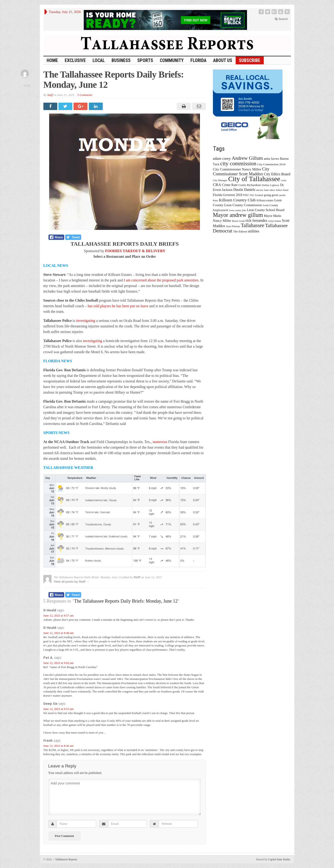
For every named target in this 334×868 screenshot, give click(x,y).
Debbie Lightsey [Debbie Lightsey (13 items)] (271, 185)
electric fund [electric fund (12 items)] (262, 190)
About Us (223, 60)
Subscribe (250, 60)
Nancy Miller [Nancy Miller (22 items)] (222, 221)
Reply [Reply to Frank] (27, 85)
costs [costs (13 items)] (284, 180)
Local (99, 60)
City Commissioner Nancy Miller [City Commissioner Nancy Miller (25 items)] (237, 169)
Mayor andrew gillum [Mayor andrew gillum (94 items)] (238, 215)
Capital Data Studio (279, 859)
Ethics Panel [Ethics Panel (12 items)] (282, 190)
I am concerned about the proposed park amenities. (161, 280)
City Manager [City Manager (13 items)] (220, 180)
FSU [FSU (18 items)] (246, 195)
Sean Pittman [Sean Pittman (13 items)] (233, 226)
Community (172, 60)
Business (121, 60)
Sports (145, 60)
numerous (160, 442)
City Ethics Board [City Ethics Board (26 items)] (277, 174)
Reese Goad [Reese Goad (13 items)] (238, 221)
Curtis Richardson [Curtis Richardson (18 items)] (250, 185)
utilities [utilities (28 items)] (254, 231)
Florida (198, 60)
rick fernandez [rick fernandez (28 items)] (257, 220)
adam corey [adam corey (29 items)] (222, 158)
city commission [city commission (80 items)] (238, 163)
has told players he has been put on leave (118, 306)
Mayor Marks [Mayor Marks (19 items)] (273, 216)
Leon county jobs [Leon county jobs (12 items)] (238, 210)
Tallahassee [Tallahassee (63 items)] (252, 225)
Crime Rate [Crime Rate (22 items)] (230, 185)
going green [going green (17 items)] (271, 195)
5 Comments (85, 95)
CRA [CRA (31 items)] (217, 185)
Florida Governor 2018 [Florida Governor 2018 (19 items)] (228, 195)
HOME (52, 60)
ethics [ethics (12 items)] (272, 190)
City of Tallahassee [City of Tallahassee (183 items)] (254, 179)
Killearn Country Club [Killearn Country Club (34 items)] (237, 200)
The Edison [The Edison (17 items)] (240, 231)
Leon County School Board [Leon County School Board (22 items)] (265, 210)
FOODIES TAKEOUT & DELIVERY (135, 251)
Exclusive (75, 60)
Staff (50, 95)
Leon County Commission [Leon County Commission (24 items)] (243, 205)
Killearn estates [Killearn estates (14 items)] (265, 200)
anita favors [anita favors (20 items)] (271, 159)
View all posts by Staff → (72, 582)
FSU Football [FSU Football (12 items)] (257, 195)
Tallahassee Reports (65, 859)
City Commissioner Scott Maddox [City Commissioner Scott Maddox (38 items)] (241, 171)
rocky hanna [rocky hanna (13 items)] (275, 221)
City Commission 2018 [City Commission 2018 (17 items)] (271, 164)
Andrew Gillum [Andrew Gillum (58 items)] (247, 158)
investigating (86, 321)
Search (281, 19)
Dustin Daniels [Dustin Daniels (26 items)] (244, 190)
